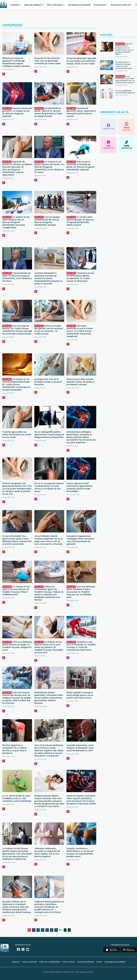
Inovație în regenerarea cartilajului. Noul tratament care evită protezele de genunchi (80, 540)
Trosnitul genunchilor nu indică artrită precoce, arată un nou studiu (17, 435)
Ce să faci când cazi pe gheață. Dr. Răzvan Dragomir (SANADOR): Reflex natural (80, 221)
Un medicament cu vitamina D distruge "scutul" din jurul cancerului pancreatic (124, 65)
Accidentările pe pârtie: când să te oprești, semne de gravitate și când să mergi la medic (48, 112)
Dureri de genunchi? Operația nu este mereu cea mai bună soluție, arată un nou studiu (81, 61)
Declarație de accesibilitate (115, 962)
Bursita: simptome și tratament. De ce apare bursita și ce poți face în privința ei (14, 749)
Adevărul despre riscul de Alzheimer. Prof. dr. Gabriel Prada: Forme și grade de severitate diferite (124, 49)
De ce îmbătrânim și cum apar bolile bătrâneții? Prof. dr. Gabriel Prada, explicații (125, 79)
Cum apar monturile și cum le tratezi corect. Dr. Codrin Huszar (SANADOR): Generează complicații (80, 331)
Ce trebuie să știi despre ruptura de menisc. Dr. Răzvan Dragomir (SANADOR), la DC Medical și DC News (49, 167)
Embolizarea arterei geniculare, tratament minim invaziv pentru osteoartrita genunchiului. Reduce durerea (49, 698)
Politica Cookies (69, 962)
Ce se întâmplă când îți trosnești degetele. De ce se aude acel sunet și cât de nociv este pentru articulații (49, 540)
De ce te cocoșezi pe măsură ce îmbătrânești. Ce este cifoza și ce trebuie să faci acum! (49, 487)
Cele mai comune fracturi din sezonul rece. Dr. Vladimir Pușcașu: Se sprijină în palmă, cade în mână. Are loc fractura (17, 698)
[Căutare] (136, 5)
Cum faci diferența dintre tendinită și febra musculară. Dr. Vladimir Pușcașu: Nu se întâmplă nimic (81, 592)
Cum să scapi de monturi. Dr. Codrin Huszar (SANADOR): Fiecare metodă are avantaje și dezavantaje (17, 330)
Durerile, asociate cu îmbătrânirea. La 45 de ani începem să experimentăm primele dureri (80, 852)
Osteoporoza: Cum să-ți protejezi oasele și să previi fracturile (48, 382)
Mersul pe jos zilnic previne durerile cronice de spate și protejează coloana (80, 382)
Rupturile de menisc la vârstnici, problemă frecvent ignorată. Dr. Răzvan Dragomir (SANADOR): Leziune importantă (17, 168)
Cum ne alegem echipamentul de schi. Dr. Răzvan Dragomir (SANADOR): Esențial (47, 221)
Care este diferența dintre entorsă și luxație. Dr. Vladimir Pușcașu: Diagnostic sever (17, 646)
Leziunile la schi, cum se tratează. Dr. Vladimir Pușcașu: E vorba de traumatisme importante (81, 646)
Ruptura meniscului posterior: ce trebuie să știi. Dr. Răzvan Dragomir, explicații (17, 112)
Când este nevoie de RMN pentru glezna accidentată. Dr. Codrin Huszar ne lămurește (80, 277)
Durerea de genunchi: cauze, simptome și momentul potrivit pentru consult (81, 112)
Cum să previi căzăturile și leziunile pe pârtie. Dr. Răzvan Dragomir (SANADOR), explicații (81, 166)
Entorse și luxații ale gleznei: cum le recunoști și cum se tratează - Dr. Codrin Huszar (49, 330)
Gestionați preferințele (85, 962)
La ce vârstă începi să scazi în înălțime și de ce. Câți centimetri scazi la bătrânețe (17, 798)
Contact (99, 962)
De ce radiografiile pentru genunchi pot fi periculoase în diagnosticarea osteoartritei (49, 435)
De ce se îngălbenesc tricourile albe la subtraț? (125, 92)
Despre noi (16, 962)
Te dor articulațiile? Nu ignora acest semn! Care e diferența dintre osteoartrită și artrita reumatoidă (17, 540)
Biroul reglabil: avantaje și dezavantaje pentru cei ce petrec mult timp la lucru (80, 695)
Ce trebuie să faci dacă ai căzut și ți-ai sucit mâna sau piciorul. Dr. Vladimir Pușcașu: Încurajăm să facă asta (49, 647)
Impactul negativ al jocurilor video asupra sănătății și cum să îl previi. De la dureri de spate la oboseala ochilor (81, 800)
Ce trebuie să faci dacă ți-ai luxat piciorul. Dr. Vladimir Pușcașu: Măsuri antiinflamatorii (16, 591)
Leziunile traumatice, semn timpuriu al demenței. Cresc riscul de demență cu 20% (80, 748)
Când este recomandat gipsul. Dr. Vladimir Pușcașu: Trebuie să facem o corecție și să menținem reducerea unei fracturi (49, 593)
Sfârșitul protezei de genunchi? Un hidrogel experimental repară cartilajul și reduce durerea (16, 62)
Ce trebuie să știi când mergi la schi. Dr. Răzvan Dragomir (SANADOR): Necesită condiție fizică (16, 222)
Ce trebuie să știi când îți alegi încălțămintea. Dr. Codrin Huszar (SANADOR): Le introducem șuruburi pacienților (16, 384)
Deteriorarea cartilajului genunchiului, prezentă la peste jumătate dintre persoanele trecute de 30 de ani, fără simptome (81, 437)
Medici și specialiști (30, 962)
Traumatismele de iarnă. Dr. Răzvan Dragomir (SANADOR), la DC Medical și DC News (17, 277)
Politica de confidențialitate (50, 962)
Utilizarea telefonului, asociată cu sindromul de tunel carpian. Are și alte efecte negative (47, 852)
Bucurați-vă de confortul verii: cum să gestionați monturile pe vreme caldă (47, 61)
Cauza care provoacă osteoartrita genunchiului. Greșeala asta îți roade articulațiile (80, 487)
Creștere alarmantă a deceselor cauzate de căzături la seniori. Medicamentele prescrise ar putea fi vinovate (48, 278)
